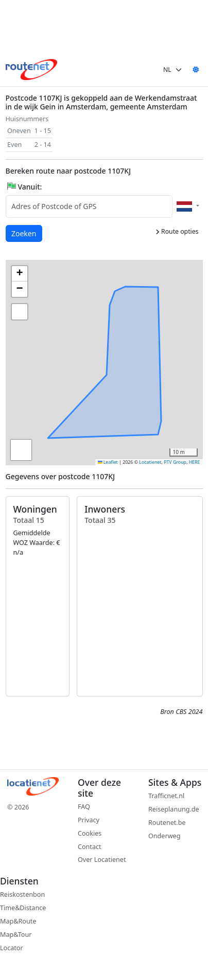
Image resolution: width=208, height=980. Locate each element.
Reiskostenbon (22, 894)
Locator (12, 948)
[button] (157, 341)
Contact (90, 847)
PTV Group (175, 462)
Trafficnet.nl (166, 796)
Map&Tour (16, 935)
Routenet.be (167, 823)
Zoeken (24, 233)
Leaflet (108, 462)
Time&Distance (23, 908)
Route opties (177, 231)
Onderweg (164, 836)
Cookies (90, 833)
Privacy (89, 820)
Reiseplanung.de (174, 809)
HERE (195, 462)
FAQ (84, 807)
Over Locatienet (102, 860)
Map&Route (18, 921)
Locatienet (150, 462)
